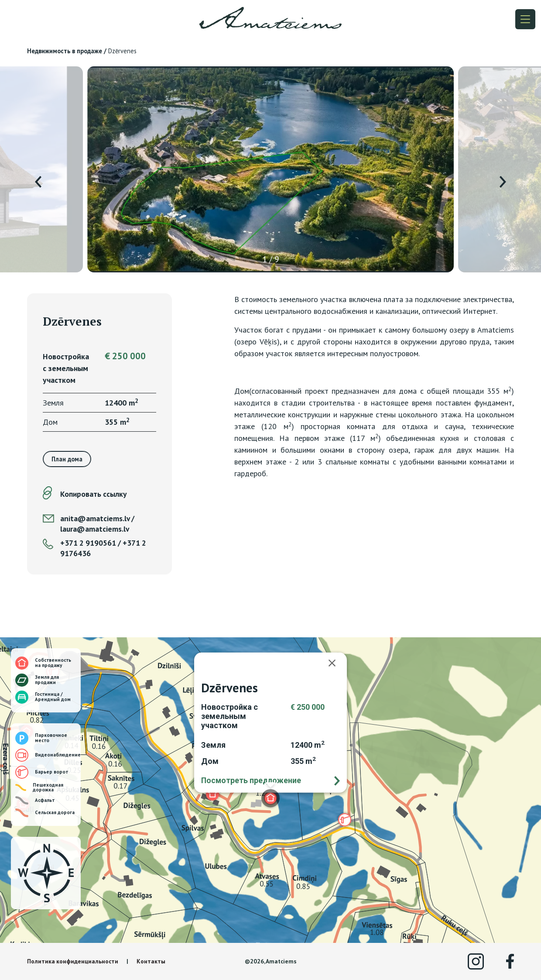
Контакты (151, 961)
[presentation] (38, 182)
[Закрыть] (336, 663)
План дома (67, 459)
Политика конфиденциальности (73, 961)
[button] (212, 794)
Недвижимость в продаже (65, 51)
